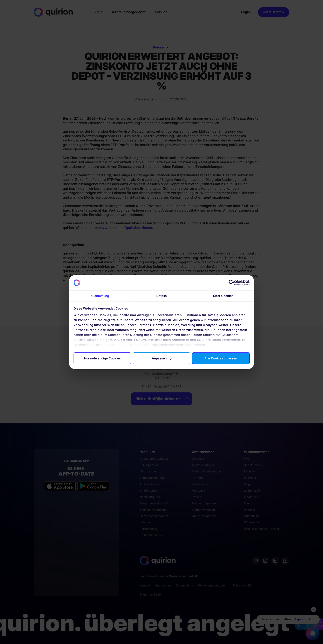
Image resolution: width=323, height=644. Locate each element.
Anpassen (162, 358)
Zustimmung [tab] (100, 296)
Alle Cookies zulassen (221, 358)
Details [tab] (162, 296)
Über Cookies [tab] (223, 296)
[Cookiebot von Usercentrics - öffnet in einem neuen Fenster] (232, 283)
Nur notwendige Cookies (102, 358)
